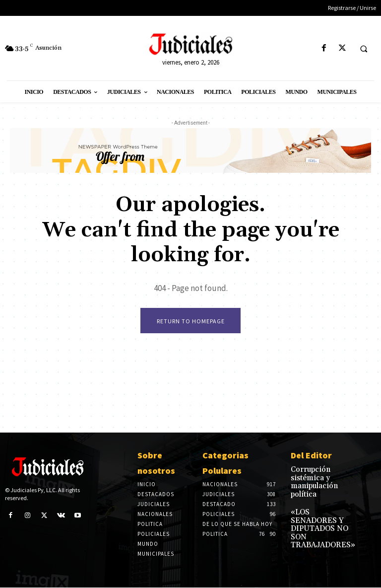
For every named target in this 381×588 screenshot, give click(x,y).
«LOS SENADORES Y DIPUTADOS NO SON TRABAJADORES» (322, 507)
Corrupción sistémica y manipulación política (321, 477)
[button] (364, 49)
